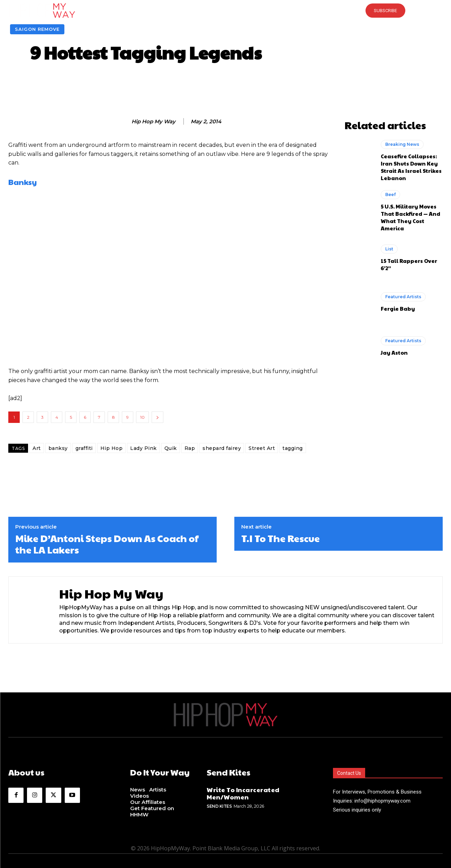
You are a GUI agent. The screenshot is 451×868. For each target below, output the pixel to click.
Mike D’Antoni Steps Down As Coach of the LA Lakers (107, 544)
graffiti (84, 448)
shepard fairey (222, 448)
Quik (171, 448)
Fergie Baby (398, 308)
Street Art (262, 448)
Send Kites (219, 806)
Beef (390, 194)
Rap (190, 448)
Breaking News (402, 144)
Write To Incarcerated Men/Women (243, 793)
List (389, 249)
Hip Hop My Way (154, 122)
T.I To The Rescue (281, 538)
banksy (58, 448)
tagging (293, 448)
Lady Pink (143, 448)
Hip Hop (112, 448)
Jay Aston (394, 352)
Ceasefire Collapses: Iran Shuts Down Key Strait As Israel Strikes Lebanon (411, 167)
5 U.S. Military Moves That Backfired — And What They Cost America (411, 217)
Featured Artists (403, 297)
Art (37, 448)
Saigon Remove (37, 29)
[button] (225, 10)
